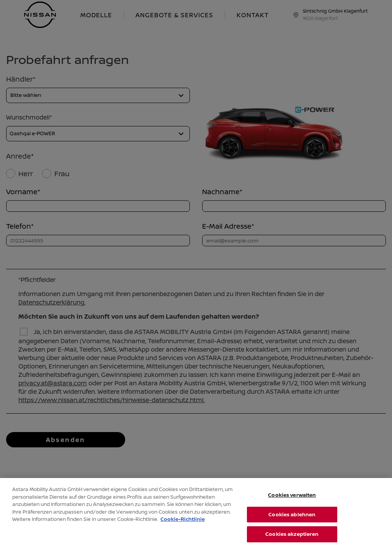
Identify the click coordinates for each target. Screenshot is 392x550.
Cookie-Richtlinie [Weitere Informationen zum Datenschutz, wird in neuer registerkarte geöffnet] (183, 524)
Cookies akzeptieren (292, 540)
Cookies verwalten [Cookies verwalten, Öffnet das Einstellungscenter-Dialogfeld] (292, 500)
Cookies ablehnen (292, 520)
